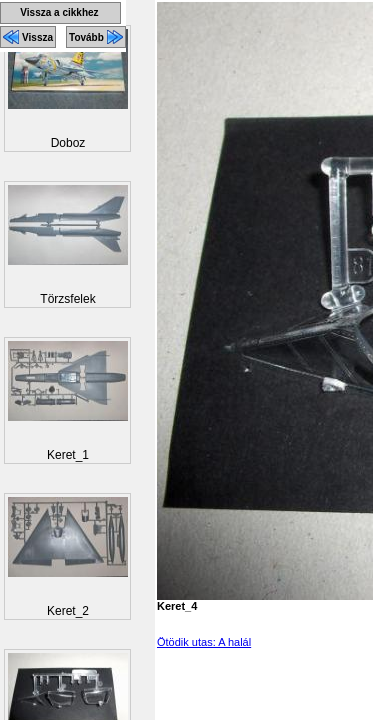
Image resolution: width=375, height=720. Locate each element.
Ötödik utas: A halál (204, 642)
